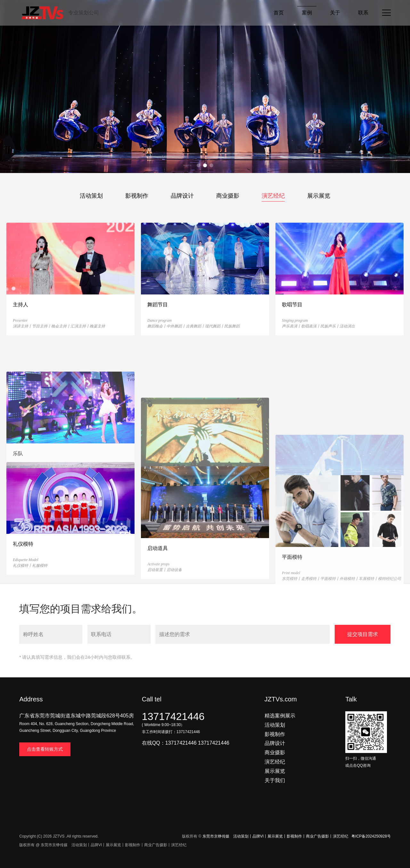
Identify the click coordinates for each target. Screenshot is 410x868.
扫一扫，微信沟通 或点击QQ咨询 (366, 759)
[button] (199, 165)
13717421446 (173, 716)
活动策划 (91, 196)
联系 (363, 13)
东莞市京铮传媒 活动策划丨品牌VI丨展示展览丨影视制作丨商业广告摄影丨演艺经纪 (275, 836)
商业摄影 (228, 196)
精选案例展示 (280, 716)
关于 (335, 13)
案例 (307, 13)
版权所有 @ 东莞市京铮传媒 (43, 845)
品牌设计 (182, 196)
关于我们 (275, 780)
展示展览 (319, 196)
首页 (279, 13)
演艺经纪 (273, 196)
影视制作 (137, 196)
